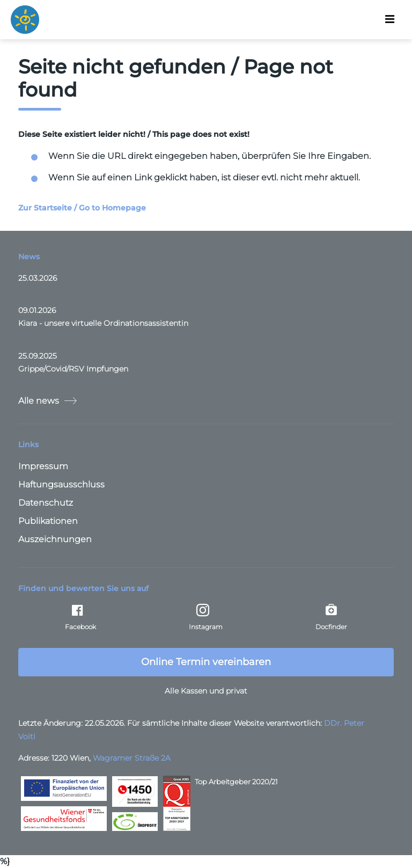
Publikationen (48, 521)
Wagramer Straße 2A (132, 758)
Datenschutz (46, 503)
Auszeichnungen (55, 539)
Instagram (206, 617)
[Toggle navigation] (390, 19)
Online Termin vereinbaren (206, 662)
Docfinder (331, 617)
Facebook (80, 617)
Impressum (43, 466)
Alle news (47, 401)
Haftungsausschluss (61, 484)
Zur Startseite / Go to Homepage (82, 208)
